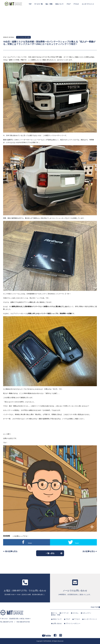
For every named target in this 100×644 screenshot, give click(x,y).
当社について (59, 4)
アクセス (76, 4)
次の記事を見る (90, 551)
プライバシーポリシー (73, 623)
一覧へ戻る (50, 553)
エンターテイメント (88, 4)
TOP (30, 4)
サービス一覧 (38, 4)
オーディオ (65, 613)
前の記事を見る (10, 551)
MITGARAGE (48, 641)
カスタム (75, 613)
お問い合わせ (57, 623)
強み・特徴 (49, 4)
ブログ (68, 4)
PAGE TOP (95, 607)
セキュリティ (87, 613)
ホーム (55, 613)
